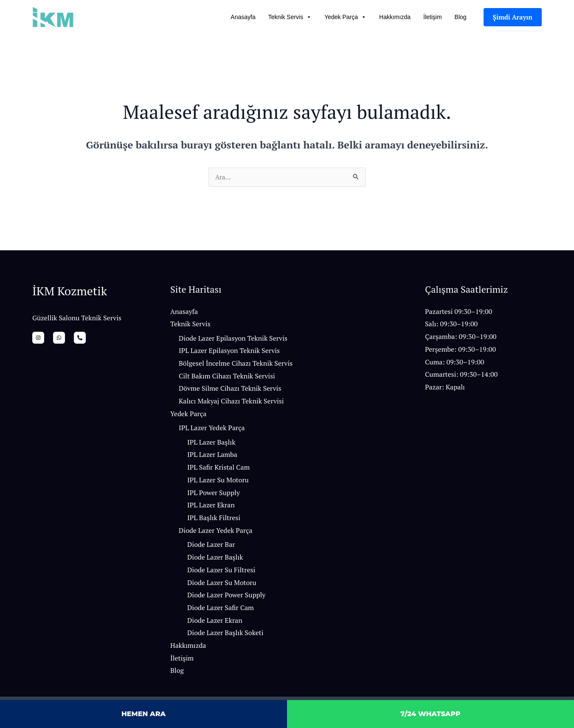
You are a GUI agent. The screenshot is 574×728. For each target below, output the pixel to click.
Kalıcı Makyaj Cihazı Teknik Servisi (231, 403)
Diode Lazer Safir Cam (221, 609)
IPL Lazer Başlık (211, 444)
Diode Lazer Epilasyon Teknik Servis (233, 339)
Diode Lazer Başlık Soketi (225, 634)
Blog (461, 17)
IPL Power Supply (214, 494)
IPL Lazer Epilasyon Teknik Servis (229, 352)
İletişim (433, 17)
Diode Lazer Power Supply (226, 596)
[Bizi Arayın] (70, 339)
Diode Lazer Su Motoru (222, 584)
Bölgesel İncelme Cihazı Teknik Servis (236, 365)
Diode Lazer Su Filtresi (221, 571)
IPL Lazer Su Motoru (218, 482)
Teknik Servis (290, 17)
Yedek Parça (345, 17)
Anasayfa (243, 17)
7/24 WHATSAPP (430, 714)
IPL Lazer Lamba (212, 456)
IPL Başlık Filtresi (214, 519)
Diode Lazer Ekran (215, 622)
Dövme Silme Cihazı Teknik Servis (230, 390)
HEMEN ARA (143, 714)
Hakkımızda (395, 17)
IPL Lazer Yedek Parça (212, 429)
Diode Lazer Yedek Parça (216, 532)
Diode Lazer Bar (211, 546)
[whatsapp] (54, 339)
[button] (513, 17)
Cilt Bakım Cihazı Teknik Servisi (227, 377)
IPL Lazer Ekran (211, 507)
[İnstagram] (38, 339)
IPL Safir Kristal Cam (218, 469)
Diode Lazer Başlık (215, 559)
